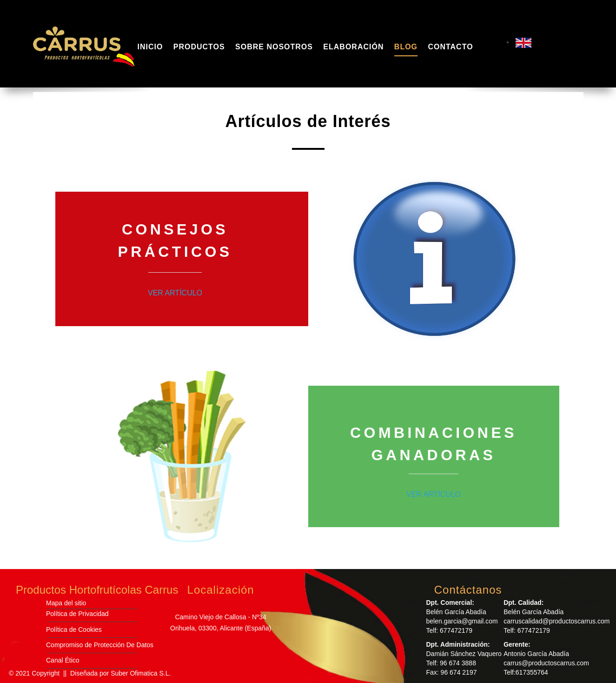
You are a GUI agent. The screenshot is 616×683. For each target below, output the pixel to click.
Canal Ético (63, 660)
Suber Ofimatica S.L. (141, 673)
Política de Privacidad (77, 614)
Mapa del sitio (66, 603)
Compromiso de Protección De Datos (100, 645)
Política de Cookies (74, 629)
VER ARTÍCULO (175, 293)
